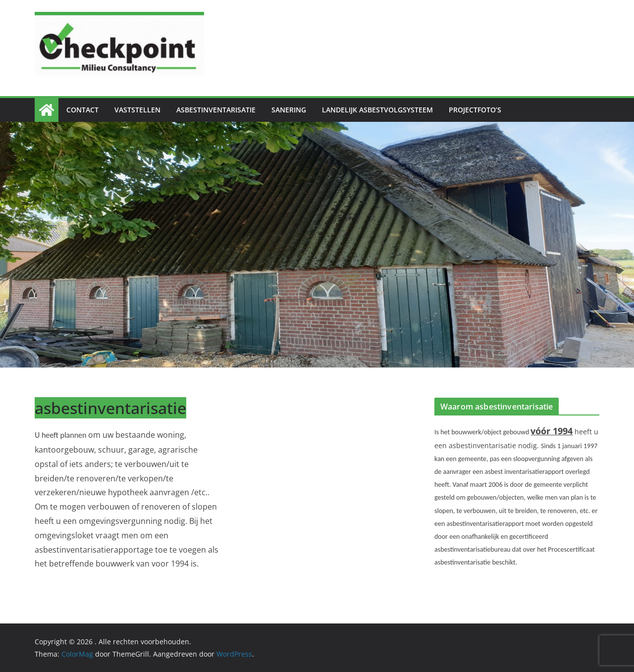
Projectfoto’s (475, 110)
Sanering (289, 110)
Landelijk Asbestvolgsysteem (377, 110)
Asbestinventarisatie (216, 110)
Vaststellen (137, 110)
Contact (82, 110)
